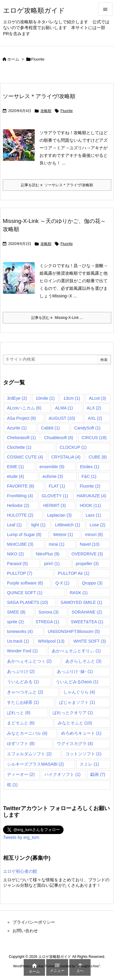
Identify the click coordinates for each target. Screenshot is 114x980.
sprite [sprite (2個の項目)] (15, 622)
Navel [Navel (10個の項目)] (90, 544)
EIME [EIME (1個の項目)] (15, 467)
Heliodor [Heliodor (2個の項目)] (18, 505)
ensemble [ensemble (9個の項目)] (52, 467)
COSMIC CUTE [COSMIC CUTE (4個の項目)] (25, 457)
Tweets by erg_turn (21, 837)
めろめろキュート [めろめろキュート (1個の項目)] (81, 733)
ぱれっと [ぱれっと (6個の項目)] (19, 713)
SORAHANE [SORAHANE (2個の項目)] (87, 612)
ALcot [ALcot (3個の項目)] (97, 398)
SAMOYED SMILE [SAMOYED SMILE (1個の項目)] (81, 602)
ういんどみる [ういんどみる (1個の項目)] (23, 682)
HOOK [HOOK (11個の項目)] (90, 505)
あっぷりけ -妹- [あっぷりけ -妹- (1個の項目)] (75, 671)
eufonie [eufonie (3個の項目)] (53, 476)
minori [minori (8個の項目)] (94, 535)
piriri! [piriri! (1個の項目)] (52, 564)
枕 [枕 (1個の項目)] (12, 785)
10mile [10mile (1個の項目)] (45, 398)
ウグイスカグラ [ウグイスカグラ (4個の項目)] (75, 743)
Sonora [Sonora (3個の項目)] (49, 612)
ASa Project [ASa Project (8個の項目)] (21, 418)
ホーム (13, 59)
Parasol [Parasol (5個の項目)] (17, 564)
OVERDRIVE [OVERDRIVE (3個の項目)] (87, 554)
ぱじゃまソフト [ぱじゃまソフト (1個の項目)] (77, 702)
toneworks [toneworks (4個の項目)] (20, 631)
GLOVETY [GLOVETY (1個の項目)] (55, 496)
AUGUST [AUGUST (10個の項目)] (62, 418)
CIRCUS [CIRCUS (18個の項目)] (94, 438)
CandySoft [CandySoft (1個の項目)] (87, 428)
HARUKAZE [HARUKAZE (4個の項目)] (91, 496)
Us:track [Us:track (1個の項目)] (18, 641)
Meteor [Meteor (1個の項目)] (63, 535)
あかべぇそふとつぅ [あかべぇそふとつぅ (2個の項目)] (29, 661)
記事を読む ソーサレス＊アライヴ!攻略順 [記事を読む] (57, 185)
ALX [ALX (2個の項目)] (94, 408)
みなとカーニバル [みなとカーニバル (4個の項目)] (27, 733)
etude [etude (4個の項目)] (16, 476)
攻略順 (46, 111)
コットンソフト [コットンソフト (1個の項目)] (83, 754)
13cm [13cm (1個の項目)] (72, 398)
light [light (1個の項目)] (38, 525)
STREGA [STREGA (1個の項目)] (47, 622)
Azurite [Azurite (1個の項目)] (17, 428)
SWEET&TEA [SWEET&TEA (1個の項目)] (87, 622)
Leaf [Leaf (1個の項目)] (14, 525)
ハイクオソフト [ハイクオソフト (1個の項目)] (62, 774)
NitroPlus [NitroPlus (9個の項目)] (48, 554)
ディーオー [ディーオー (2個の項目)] (21, 774)
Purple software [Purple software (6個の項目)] (25, 583)
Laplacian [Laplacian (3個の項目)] (59, 515)
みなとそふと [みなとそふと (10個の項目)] (75, 723)
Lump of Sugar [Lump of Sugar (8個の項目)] (24, 535)
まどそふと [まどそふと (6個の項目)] (21, 723)
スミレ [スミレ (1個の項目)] (89, 764)
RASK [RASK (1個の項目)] (79, 593)
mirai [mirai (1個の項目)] (56, 544)
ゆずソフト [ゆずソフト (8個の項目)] (21, 743)
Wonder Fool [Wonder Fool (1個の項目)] (22, 651)
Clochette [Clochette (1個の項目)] (19, 447)
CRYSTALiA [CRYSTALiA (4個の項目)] (66, 457)
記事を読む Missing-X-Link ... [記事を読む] (57, 318)
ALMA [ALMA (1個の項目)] (64, 408)
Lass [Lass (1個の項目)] (93, 515)
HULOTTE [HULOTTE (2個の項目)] (20, 515)
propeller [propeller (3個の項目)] (87, 564)
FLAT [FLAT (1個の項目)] (57, 486)
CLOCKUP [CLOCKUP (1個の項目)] (73, 447)
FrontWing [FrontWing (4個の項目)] (20, 496)
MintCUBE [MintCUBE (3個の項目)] (20, 544)
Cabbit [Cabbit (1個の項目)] (50, 428)
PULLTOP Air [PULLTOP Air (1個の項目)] (73, 573)
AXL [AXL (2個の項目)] (95, 418)
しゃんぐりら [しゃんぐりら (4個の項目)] (79, 692)
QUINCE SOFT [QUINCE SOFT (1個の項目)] (25, 593)
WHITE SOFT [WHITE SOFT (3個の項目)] (90, 641)
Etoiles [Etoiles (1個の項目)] (90, 467)
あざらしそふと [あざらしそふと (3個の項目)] (83, 661)
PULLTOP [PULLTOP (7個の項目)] (20, 573)
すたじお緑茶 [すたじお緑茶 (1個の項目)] (23, 702)
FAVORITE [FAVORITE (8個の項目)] (21, 486)
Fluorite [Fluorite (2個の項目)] (90, 486)
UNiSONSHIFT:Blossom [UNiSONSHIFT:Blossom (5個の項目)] (74, 631)
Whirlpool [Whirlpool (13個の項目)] (51, 641)
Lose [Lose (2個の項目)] (97, 525)
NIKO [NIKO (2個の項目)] (15, 554)
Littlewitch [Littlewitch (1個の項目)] (67, 525)
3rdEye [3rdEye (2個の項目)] (17, 398)
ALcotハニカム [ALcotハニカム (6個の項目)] (24, 408)
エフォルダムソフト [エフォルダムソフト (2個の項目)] (29, 754)
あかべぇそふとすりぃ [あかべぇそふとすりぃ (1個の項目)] (76, 651)
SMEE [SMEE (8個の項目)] (16, 612)
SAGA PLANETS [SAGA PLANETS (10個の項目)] (28, 602)
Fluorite (67, 111)
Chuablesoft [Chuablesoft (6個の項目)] (59, 438)
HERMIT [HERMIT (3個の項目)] (54, 505)
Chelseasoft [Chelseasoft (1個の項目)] (21, 438)
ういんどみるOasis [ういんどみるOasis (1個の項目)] (77, 682)
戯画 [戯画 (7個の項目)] (98, 774)
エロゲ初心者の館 (20, 871)
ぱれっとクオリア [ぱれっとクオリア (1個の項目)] (73, 713)
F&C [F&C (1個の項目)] (89, 476)
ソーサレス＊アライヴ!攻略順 (39, 96)
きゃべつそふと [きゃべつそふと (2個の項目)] (25, 692)
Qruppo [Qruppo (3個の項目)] (92, 583)
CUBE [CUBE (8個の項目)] (98, 457)
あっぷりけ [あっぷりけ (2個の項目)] (21, 671)
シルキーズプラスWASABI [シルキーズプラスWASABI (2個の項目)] (35, 764)
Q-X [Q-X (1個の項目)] (62, 583)
